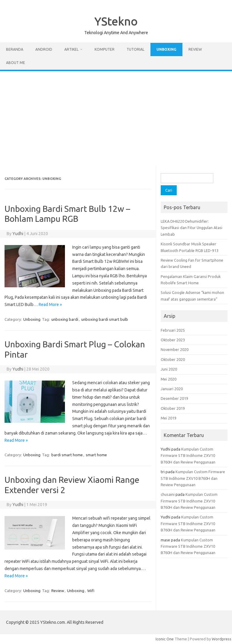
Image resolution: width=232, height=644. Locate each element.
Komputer (105, 49)
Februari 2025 (173, 330)
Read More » (50, 304)
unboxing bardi (65, 319)
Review (195, 49)
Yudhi (18, 234)
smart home (96, 455)
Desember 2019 (174, 398)
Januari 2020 (172, 389)
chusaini (168, 494)
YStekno (116, 21)
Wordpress (222, 639)
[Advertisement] (116, 116)
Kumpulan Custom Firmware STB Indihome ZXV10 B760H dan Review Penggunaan (188, 456)
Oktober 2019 (173, 408)
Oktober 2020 (173, 359)
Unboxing (166, 49)
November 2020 (175, 349)
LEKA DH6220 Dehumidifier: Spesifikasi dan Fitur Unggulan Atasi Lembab (192, 228)
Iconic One (165, 639)
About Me (16, 63)
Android (44, 49)
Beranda (15, 49)
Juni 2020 (169, 369)
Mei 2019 (169, 418)
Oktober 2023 (173, 340)
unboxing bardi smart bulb (105, 319)
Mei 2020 (169, 379)
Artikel (71, 49)
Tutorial (135, 49)
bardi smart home (67, 455)
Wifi (91, 591)
